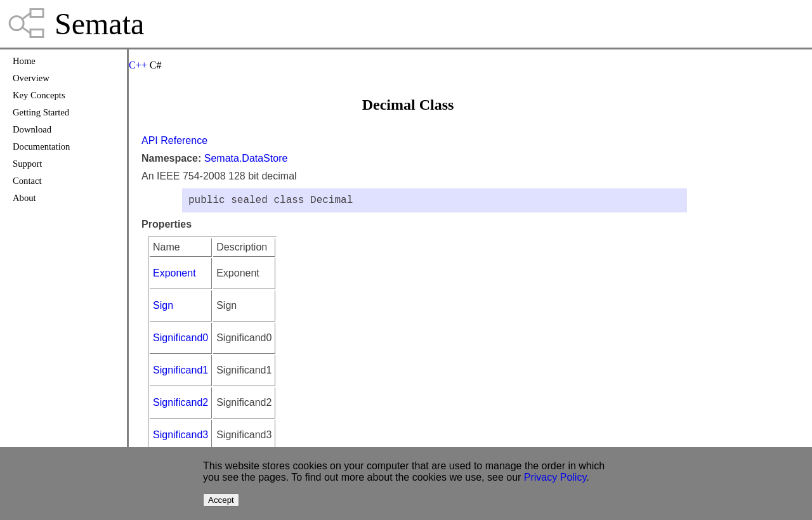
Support (27, 164)
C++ (138, 65)
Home (24, 61)
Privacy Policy (555, 477)
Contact (27, 181)
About (24, 198)
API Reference (174, 140)
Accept (221, 500)
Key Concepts (39, 95)
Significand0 (180, 340)
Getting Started (41, 112)
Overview (31, 78)
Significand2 (180, 405)
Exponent (174, 276)
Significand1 (180, 373)
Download (32, 129)
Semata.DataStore (246, 158)
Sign (163, 308)
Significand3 (180, 437)
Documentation (41, 146)
